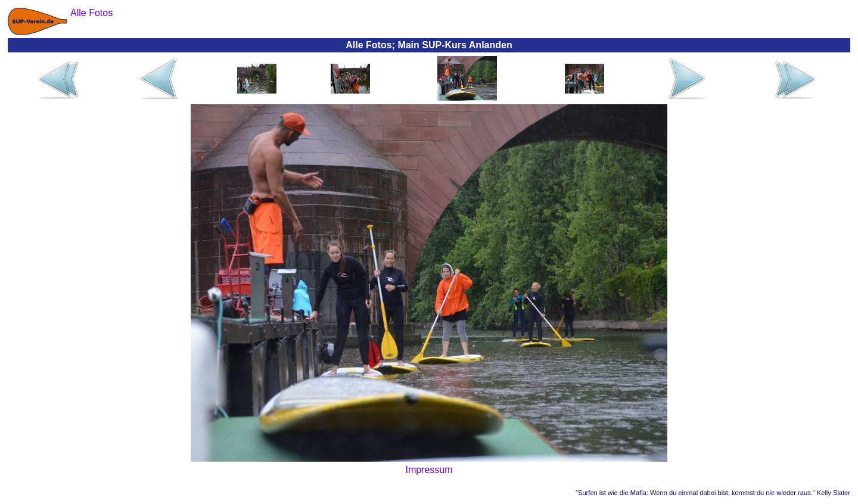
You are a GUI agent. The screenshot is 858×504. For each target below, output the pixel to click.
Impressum (429, 470)
